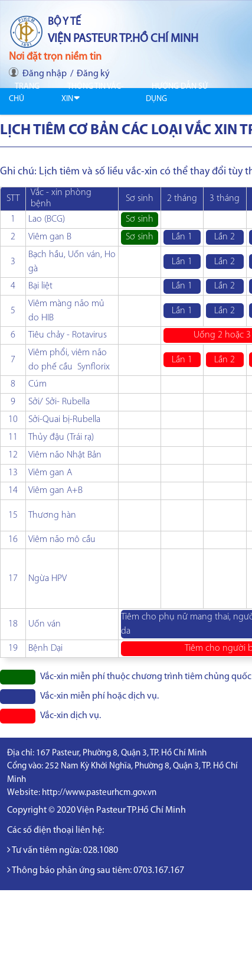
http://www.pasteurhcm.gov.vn (99, 793)
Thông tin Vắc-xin (92, 93)
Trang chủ (24, 93)
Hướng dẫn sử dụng (177, 93)
